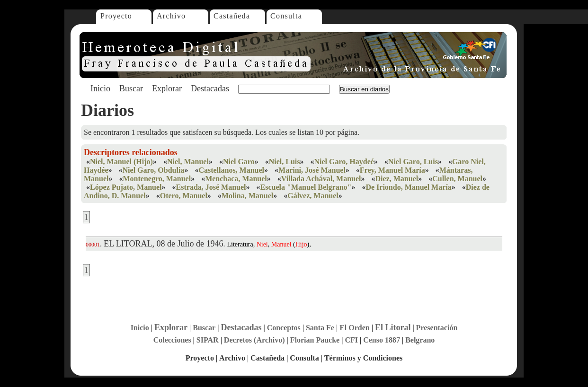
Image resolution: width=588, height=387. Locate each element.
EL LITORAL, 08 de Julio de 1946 (163, 244)
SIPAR (208, 340)
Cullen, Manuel (457, 179)
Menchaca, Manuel (236, 179)
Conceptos (284, 328)
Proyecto (116, 16)
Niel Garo (239, 162)
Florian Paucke (315, 340)
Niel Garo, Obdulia (154, 170)
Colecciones (172, 340)
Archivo (171, 16)
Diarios (107, 110)
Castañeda (232, 16)
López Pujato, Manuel (126, 187)
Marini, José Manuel (312, 170)
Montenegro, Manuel (157, 179)
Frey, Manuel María (392, 170)
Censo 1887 (382, 340)
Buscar (131, 88)
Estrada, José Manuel (211, 187)
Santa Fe (320, 328)
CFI (351, 340)
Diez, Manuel (397, 179)
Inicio (100, 88)
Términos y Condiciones (363, 358)
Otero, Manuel (184, 196)
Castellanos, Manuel (231, 170)
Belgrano (420, 340)
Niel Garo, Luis (413, 162)
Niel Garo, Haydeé (344, 162)
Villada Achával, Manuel (321, 179)
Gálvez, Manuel (313, 196)
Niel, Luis (285, 162)
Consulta (286, 16)
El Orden (355, 328)
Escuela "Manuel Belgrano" (306, 187)
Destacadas (210, 88)
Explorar (167, 88)
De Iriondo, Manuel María (408, 187)
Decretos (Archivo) (254, 340)
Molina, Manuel (247, 196)
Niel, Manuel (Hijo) (121, 162)
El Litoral (393, 327)
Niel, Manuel (188, 162)
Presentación (437, 328)
